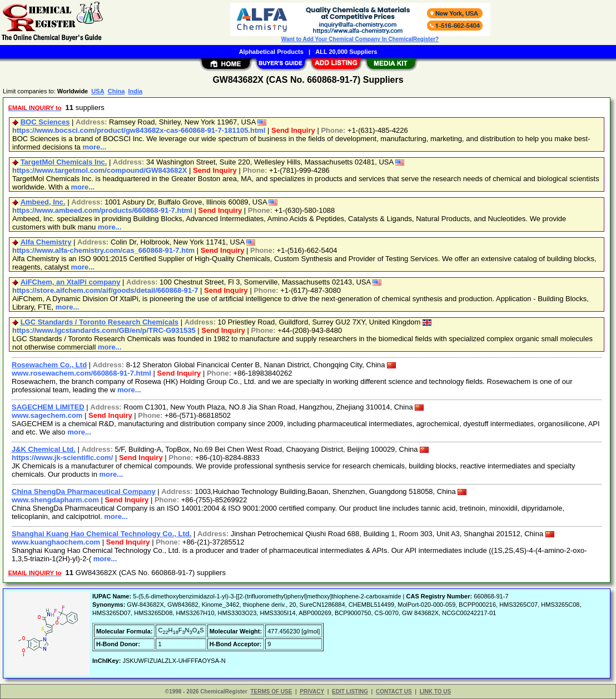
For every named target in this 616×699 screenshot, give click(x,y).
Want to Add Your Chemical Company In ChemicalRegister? (360, 39)
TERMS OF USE (271, 691)
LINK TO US (435, 691)
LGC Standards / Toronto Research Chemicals (100, 322)
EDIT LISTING (350, 691)
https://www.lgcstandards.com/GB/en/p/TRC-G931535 (104, 330)
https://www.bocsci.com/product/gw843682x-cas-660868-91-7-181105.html (139, 130)
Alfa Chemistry (46, 242)
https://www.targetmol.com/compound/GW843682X (100, 170)
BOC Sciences (45, 122)
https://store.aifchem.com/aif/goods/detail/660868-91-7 (105, 290)
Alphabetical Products (271, 52)
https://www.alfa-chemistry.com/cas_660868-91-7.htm (103, 250)
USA (98, 91)
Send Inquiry (293, 130)
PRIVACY (312, 691)
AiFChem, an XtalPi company (71, 282)
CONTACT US (394, 691)
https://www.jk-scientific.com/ (62, 458)
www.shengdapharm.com (55, 500)
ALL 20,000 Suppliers (346, 52)
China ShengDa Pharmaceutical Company (84, 491)
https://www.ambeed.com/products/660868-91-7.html (102, 210)
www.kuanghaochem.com (56, 542)
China (116, 91)
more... (94, 147)
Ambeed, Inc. (43, 202)
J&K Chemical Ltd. (44, 449)
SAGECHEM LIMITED (48, 407)
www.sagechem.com (47, 415)
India (135, 91)
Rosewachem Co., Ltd (49, 365)
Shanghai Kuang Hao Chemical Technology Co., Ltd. (101, 534)
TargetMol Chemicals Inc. (64, 162)
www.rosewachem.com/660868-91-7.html (81, 373)
